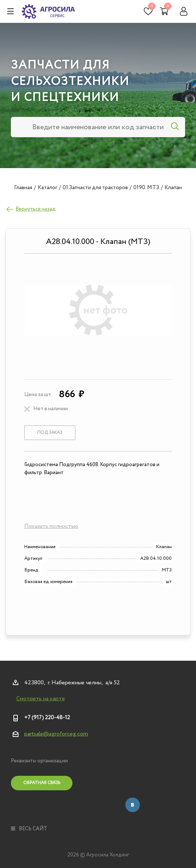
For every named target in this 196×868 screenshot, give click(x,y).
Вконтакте (133, 805)
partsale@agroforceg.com (56, 734)
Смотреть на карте (41, 699)
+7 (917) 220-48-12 (47, 718)
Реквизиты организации (39, 761)
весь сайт (29, 829)
